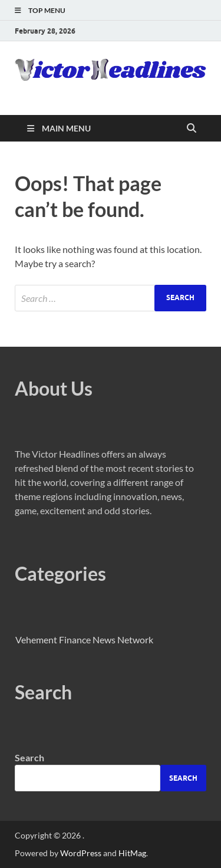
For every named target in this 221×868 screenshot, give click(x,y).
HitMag (132, 853)
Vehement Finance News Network (84, 640)
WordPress (81, 853)
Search (29, 757)
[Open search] (192, 129)
